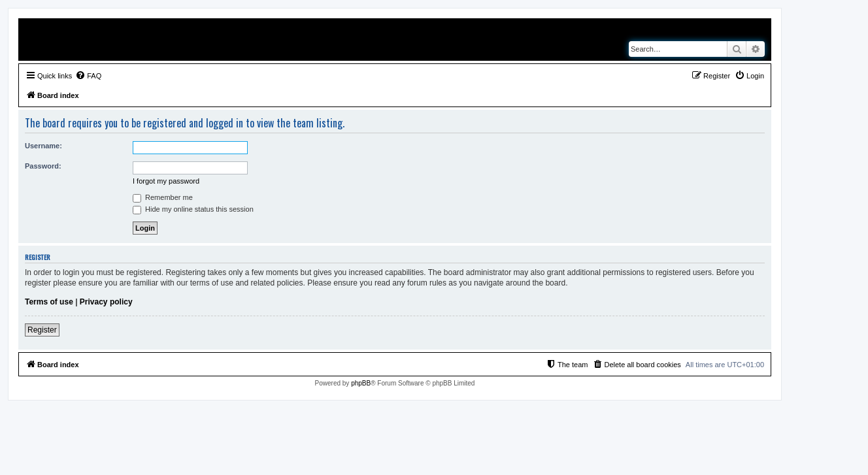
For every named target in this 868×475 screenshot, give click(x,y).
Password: (43, 166)
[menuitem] (88, 76)
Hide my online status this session (193, 209)
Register (42, 330)
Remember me (163, 197)
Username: (43, 146)
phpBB (361, 383)
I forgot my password (166, 181)
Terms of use (49, 302)
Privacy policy (106, 302)
